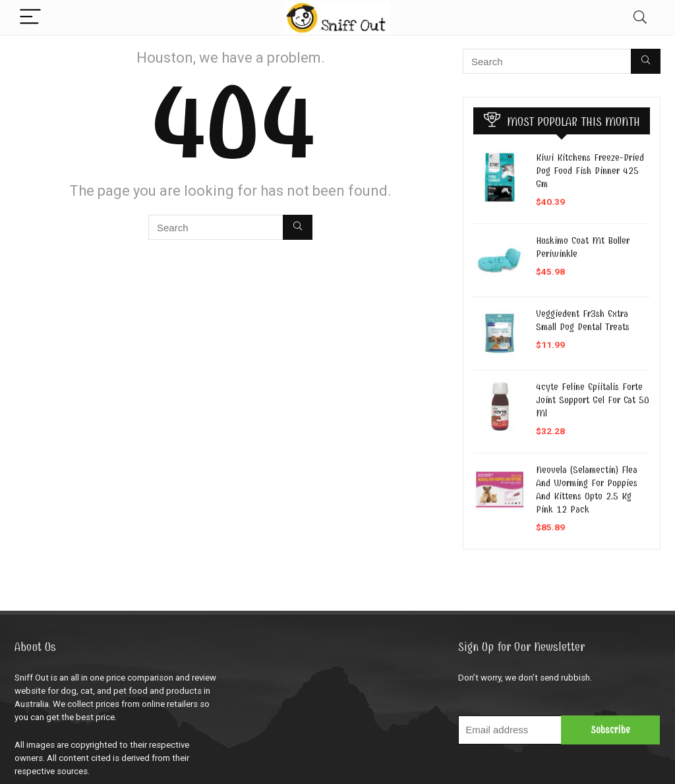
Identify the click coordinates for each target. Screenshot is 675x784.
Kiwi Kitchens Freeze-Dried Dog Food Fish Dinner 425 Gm (590, 171)
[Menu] (30, 17)
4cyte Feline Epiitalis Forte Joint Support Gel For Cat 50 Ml (593, 400)
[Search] (640, 17)
